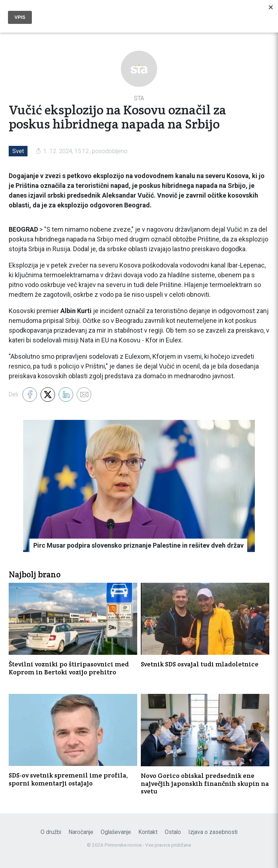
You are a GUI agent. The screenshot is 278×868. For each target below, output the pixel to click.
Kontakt (148, 832)
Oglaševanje (116, 832)
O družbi (51, 832)
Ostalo (173, 832)
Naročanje (81, 832)
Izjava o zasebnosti (213, 832)
